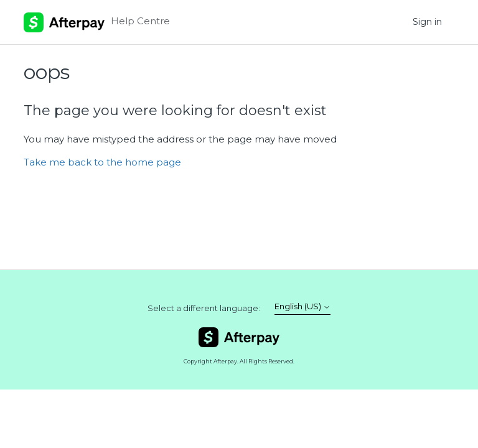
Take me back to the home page (102, 162)
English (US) (302, 306)
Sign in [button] (427, 22)
